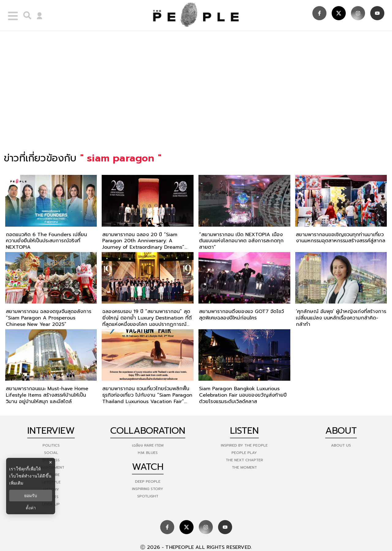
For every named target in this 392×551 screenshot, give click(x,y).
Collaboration (148, 431)
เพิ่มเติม (16, 483)
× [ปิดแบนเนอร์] (50, 462)
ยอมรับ (31, 496)
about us (341, 445)
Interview (51, 431)
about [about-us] (341, 431)
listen (244, 431)
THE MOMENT (244, 467)
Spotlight (148, 496)
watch (148, 467)
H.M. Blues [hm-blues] (148, 453)
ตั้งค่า (31, 508)
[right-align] (26, 15)
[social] (319, 13)
